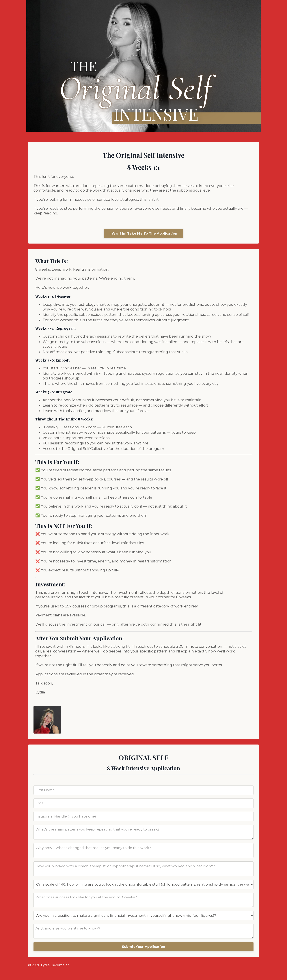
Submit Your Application (144, 955)
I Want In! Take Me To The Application (143, 234)
